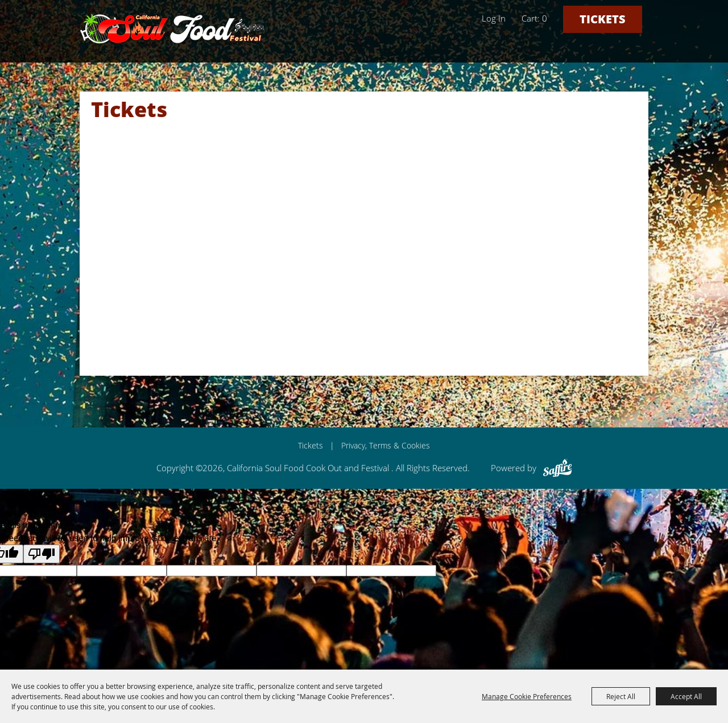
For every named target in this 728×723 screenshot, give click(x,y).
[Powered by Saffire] (557, 468)
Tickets (603, 19)
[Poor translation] (42, 554)
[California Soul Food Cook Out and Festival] (172, 28)
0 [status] (545, 18)
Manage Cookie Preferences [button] (527, 696)
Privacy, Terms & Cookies (386, 445)
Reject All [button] (621, 696)
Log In (494, 18)
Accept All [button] (686, 696)
